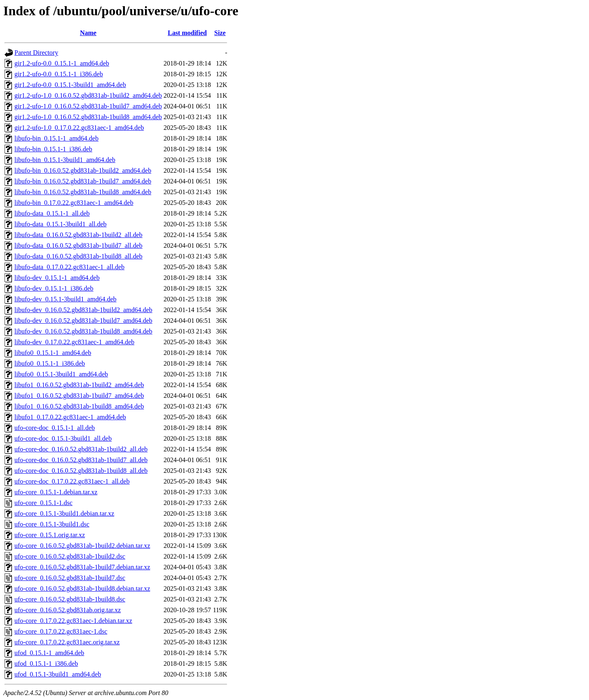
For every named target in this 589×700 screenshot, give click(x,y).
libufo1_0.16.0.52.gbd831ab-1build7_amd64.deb (79, 396)
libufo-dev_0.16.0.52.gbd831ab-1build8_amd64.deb (83, 331)
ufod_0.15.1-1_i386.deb (46, 664)
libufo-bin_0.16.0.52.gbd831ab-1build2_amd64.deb (83, 170)
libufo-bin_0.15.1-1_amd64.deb (56, 138)
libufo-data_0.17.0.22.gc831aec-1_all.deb (69, 267)
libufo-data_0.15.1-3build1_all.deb (61, 224)
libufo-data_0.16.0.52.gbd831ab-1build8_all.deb (79, 256)
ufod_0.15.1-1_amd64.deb (49, 653)
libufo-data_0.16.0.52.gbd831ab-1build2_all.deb (79, 235)
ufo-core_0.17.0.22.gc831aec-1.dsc (61, 631)
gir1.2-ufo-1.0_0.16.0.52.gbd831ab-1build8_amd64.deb (88, 117)
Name (88, 33)
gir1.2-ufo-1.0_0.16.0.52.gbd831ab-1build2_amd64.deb (88, 95)
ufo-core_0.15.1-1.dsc (43, 503)
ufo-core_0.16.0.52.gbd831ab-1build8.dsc (70, 599)
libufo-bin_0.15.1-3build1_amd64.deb (65, 160)
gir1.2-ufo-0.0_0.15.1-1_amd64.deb (62, 63)
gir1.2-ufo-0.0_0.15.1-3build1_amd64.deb (70, 85)
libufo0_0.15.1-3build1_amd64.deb (61, 374)
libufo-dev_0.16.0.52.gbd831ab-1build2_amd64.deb (83, 310)
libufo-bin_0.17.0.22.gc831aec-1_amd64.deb (74, 203)
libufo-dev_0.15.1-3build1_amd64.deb (66, 299)
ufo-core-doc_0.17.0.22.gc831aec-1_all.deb (72, 481)
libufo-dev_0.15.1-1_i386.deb (54, 288)
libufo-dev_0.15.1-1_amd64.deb (57, 278)
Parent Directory (36, 53)
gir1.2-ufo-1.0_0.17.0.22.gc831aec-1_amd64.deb (79, 128)
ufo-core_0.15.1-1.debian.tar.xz (56, 492)
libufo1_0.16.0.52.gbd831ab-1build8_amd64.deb (79, 406)
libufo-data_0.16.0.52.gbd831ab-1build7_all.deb (79, 245)
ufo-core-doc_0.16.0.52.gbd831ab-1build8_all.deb (81, 471)
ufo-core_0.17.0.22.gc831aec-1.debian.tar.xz (73, 621)
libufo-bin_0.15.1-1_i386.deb (53, 149)
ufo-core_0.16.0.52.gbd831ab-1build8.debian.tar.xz (82, 588)
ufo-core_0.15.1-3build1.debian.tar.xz (64, 513)
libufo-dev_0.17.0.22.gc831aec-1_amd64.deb (74, 342)
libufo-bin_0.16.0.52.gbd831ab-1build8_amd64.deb (83, 192)
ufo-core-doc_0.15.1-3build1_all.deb (63, 438)
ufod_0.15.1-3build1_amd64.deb (58, 674)
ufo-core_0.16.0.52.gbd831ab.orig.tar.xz (68, 610)
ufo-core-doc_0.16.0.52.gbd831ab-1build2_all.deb (81, 449)
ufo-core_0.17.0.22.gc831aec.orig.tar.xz (67, 642)
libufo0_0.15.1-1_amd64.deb (53, 353)
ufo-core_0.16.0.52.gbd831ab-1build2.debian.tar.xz (82, 546)
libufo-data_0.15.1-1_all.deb (52, 213)
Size (220, 33)
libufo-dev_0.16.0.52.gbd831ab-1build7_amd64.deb (83, 321)
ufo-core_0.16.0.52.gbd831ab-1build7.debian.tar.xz (82, 567)
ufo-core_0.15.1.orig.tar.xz (50, 535)
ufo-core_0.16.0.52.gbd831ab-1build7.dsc (70, 578)
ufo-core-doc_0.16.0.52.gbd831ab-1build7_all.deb (81, 460)
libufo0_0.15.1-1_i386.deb (50, 363)
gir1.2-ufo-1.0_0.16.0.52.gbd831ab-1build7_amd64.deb (88, 106)
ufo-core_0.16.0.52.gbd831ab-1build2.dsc (70, 556)
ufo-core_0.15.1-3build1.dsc (52, 524)
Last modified (187, 33)
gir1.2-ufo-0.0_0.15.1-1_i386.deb (59, 74)
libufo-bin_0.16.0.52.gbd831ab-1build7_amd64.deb (83, 181)
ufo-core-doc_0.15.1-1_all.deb (55, 428)
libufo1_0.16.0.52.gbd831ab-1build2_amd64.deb (79, 385)
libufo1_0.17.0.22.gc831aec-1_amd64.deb (70, 417)
